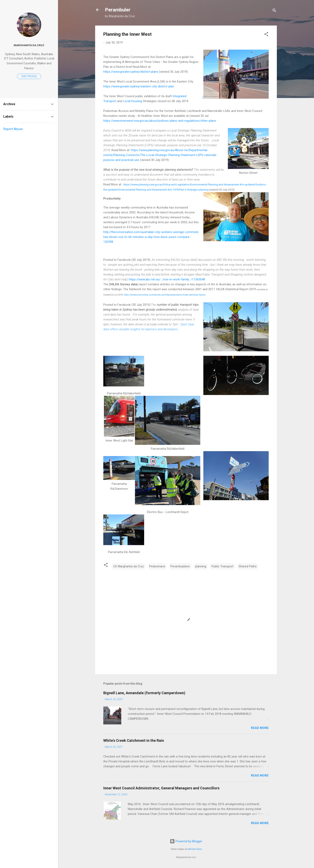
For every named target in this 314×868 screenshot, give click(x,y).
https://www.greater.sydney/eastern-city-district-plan (139, 86)
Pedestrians (157, 566)
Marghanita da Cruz (29, 45)
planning (201, 566)
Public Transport (222, 566)
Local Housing (133, 101)
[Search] (274, 11)
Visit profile (29, 76)
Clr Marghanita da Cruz (129, 566)
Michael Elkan (195, 849)
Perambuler (118, 10)
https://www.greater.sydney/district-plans (131, 72)
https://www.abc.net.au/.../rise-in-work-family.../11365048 (167, 279)
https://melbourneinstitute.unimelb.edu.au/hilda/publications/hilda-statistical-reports (165, 295)
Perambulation (180, 566)
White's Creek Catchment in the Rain (134, 740)
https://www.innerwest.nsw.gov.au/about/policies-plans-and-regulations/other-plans (160, 121)
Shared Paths (248, 566)
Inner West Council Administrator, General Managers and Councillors (161, 788)
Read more (260, 728)
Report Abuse (13, 129)
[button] (266, 35)
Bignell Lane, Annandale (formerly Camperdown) (144, 693)
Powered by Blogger (186, 841)
